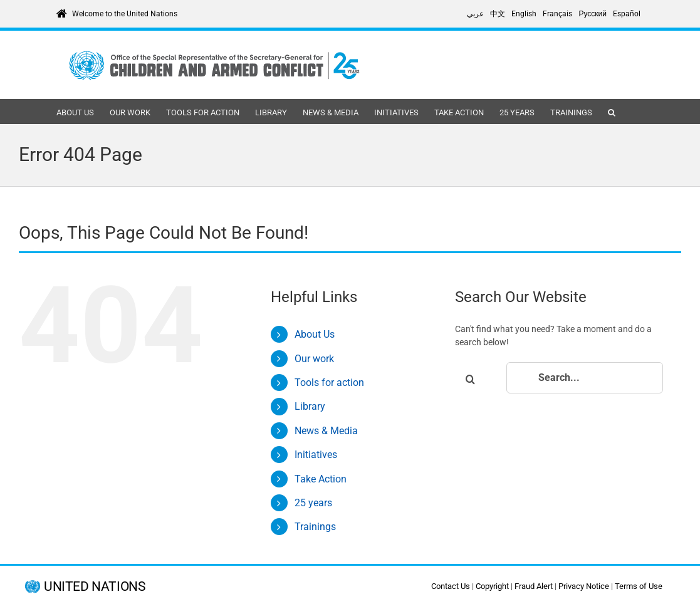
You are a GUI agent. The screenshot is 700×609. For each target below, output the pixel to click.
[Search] (471, 379)
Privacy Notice (584, 586)
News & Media (326, 431)
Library (310, 406)
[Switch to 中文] (498, 14)
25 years (313, 503)
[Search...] (585, 378)
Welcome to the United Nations (125, 14)
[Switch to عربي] (475, 14)
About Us (315, 334)
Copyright (492, 586)
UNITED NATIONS (94, 587)
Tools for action (329, 383)
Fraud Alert (534, 586)
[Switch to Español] (627, 14)
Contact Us (451, 586)
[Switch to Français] (557, 14)
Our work (314, 359)
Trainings (315, 527)
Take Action (321, 479)
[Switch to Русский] (593, 14)
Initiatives (316, 455)
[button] (612, 112)
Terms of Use (639, 586)
